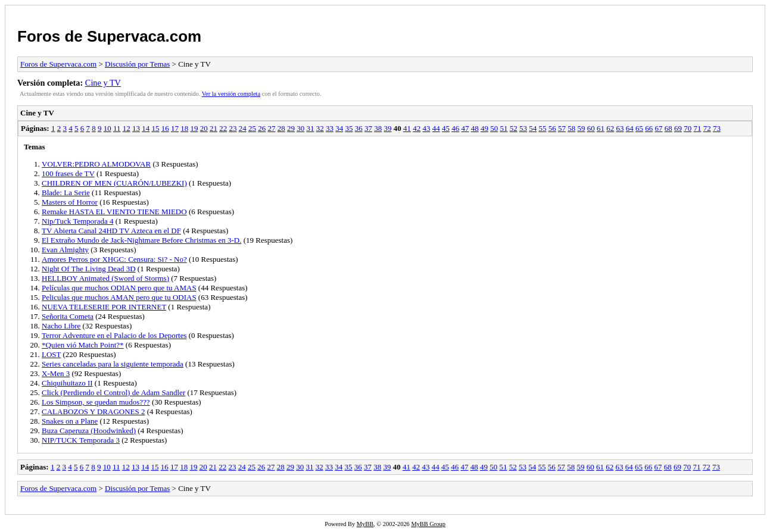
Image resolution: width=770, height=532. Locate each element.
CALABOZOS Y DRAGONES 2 (93, 411)
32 (320, 128)
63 (620, 128)
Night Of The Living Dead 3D (89, 269)
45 (446, 128)
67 (658, 128)
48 (475, 128)
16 (165, 128)
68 (668, 128)
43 (426, 128)
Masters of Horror (70, 202)
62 (610, 128)
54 (533, 128)
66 (649, 128)
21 (213, 128)
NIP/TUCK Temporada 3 (81, 440)
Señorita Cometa (68, 316)
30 (300, 128)
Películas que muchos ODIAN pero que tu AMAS (119, 288)
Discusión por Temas (137, 64)
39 (387, 128)
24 (243, 128)
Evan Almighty (65, 250)
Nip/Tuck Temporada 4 (77, 221)
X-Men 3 (56, 373)
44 (436, 128)
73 (717, 128)
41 (407, 128)
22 (223, 128)
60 (591, 128)
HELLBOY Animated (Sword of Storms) (105, 278)
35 (349, 128)
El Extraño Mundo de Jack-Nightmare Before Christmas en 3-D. (141, 240)
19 (194, 128)
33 (330, 128)
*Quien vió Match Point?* (83, 345)
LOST (51, 354)
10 (107, 128)
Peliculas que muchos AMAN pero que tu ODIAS (119, 297)
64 (630, 128)
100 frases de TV (68, 173)
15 (155, 128)
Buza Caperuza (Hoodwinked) (89, 431)
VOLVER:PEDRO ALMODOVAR (96, 164)
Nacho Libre (61, 326)
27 (271, 128)
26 (262, 128)
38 (378, 128)
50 (494, 128)
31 (310, 128)
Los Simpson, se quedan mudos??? (96, 402)
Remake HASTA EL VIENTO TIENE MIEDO (114, 212)
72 (707, 128)
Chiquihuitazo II (67, 383)
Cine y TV (103, 83)
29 (291, 128)
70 (688, 128)
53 (523, 128)
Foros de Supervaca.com (109, 36)
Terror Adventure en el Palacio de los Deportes (114, 335)
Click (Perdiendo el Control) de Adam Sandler (113, 392)
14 (146, 128)
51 (504, 128)
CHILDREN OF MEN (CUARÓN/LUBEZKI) (114, 183)
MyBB (365, 524)
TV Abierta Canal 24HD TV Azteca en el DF (111, 231)
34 (339, 128)
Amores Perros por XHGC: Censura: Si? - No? (114, 259)
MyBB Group (428, 524)
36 (359, 128)
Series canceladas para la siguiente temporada (113, 364)
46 (455, 128)
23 (233, 128)
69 (678, 128)
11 (117, 128)
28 (281, 128)
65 (639, 128)
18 (184, 128)
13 (136, 128)
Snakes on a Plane (70, 421)
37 (368, 128)
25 (252, 128)
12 (127, 128)
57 (562, 128)
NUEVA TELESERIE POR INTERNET (104, 307)
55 (542, 128)
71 (697, 128)
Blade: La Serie (66, 193)
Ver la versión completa (231, 94)
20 (204, 128)
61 (601, 128)
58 (571, 128)
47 (465, 128)
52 (514, 128)
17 (175, 128)
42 (417, 128)
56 (552, 128)
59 (581, 128)
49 (484, 128)
